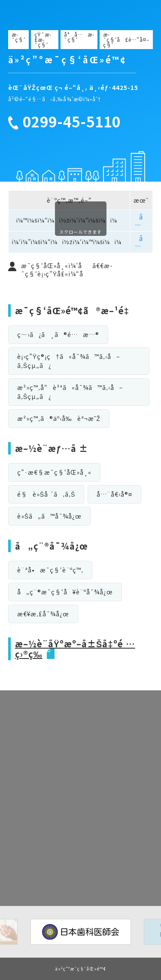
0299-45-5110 (72, 122)
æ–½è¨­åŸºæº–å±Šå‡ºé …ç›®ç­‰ (75, 649)
